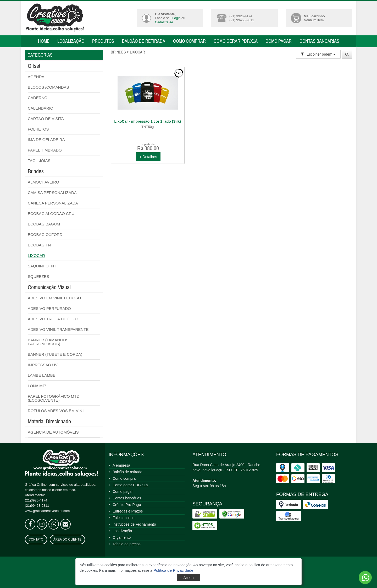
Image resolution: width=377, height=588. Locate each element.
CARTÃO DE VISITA (46, 119)
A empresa (121, 465)
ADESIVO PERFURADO (49, 308)
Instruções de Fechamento (134, 524)
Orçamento (122, 537)
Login (176, 18)
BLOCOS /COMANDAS (48, 87)
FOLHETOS (38, 129)
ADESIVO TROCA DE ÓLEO (53, 319)
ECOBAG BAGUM (44, 224)
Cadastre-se (164, 22)
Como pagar (279, 41)
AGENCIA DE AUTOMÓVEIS (53, 432)
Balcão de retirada (144, 41)
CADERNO (38, 98)
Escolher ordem (318, 54)
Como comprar (189, 41)
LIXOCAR (36, 255)
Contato (36, 540)
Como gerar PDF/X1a (236, 41)
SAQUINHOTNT (42, 266)
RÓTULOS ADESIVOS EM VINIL (57, 411)
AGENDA (36, 77)
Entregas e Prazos (128, 511)
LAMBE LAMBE (42, 375)
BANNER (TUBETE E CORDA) (55, 354)
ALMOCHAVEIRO (43, 182)
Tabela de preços (127, 544)
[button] (174, 570)
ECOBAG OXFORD (45, 234)
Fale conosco (123, 518)
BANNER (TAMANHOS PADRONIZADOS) (48, 342)
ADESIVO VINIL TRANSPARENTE (58, 329)
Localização (71, 41)
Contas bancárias (319, 41)
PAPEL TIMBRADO (45, 150)
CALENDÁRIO (41, 108)
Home (44, 41)
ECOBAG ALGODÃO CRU (51, 214)
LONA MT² (37, 386)
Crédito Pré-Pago (127, 505)
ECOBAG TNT (40, 245)
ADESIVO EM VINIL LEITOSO (54, 298)
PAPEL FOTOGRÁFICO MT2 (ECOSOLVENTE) (53, 398)
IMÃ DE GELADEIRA (46, 140)
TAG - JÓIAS (39, 161)
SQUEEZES (38, 276)
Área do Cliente (67, 540)
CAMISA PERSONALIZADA (52, 193)
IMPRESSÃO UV (43, 365)
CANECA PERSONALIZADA (53, 203)
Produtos (103, 41)
